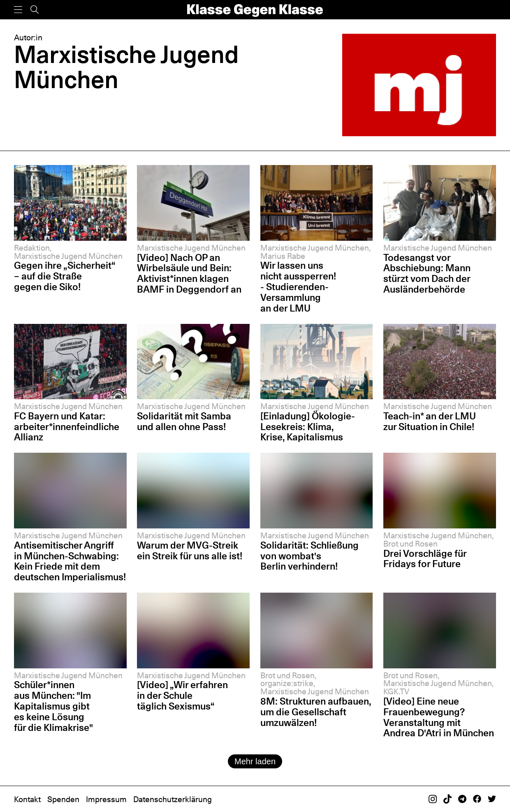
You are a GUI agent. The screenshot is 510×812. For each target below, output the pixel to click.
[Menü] (18, 10)
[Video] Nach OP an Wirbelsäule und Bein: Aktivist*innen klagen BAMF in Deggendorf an (189, 273)
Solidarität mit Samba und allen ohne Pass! (184, 421)
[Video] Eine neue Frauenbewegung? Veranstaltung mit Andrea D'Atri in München (439, 717)
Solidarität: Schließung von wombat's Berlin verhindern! (309, 556)
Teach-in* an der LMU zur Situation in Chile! (430, 421)
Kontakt (27, 799)
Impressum (106, 799)
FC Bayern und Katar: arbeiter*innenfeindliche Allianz (67, 427)
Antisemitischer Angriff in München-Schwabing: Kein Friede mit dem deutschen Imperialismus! (70, 561)
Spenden (63, 799)
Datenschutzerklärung (173, 799)
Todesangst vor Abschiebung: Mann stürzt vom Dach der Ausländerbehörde (427, 273)
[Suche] (35, 10)
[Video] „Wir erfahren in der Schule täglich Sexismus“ (182, 695)
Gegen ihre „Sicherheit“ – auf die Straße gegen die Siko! (65, 276)
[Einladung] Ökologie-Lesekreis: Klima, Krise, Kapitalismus (308, 427)
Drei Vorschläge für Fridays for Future (425, 559)
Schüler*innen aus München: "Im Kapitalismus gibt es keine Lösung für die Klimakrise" (53, 706)
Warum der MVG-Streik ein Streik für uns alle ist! (190, 550)
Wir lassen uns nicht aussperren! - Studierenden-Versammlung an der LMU (298, 286)
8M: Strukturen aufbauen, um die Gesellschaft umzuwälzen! (316, 712)
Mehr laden (255, 761)
